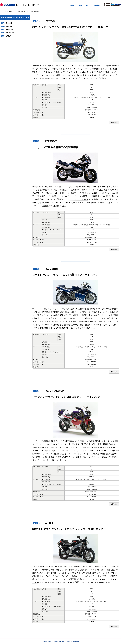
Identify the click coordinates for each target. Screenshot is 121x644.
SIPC (85, 187)
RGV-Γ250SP (8, 33)
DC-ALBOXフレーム (64, 328)
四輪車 (72, 5)
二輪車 (80, 5)
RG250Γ (7, 26)
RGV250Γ (7, 30)
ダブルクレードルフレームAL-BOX (74, 199)
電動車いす (97, 5)
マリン (88, 5)
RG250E (7, 23)
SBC (61, 315)
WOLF (6, 36)
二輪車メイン (21, 12)
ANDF (95, 193)
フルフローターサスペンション (45, 193)
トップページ (7, 12)
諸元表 (114, 122)
